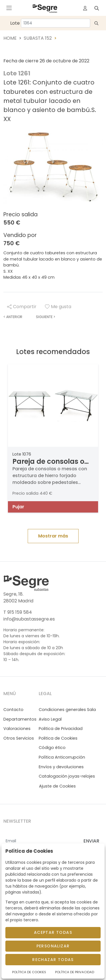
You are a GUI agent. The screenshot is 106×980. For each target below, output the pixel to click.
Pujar (18, 507)
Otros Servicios (19, 738)
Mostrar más (53, 536)
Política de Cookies (29, 972)
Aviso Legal (50, 719)
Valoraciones (17, 729)
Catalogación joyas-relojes (67, 776)
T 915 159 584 (18, 612)
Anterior (13, 317)
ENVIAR (91, 841)
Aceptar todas (53, 932)
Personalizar (53, 946)
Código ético (52, 748)
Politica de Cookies (58, 738)
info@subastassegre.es (29, 619)
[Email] (41, 841)
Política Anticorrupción (62, 757)
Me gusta (58, 307)
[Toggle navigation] (9, 8)
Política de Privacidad (75, 972)
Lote (15, 23)
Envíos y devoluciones (61, 767)
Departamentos (20, 719)
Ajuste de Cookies (57, 786)
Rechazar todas (53, 960)
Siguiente (46, 317)
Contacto (13, 710)
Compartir (22, 307)
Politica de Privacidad (61, 729)
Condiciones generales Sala (67, 710)
